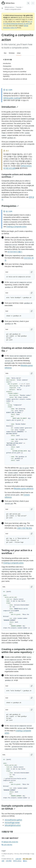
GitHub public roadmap (12, 98)
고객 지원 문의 (7, 845)
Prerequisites (10, 206)
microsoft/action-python (13, 820)
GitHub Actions (9, 7)
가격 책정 (9, 861)
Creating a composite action (16, 227)
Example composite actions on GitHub (17, 807)
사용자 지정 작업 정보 (24, 528)
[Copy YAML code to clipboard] (32, 373)
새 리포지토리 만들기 (15, 252)
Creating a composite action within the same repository (18, 651)
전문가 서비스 (17, 861)
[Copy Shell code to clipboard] (32, 272)
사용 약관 (18, 859)
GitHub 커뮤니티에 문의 (10, 842)
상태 (3, 861)
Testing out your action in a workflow (17, 552)
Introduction (10, 107)
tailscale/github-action (13, 825)
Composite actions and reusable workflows (17, 176)
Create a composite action (13, 9)
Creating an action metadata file (18, 349)
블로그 (25, 861)
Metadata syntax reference (24, 489)
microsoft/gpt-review (12, 823)
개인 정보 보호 (27, 859)
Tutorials (19, 7)
